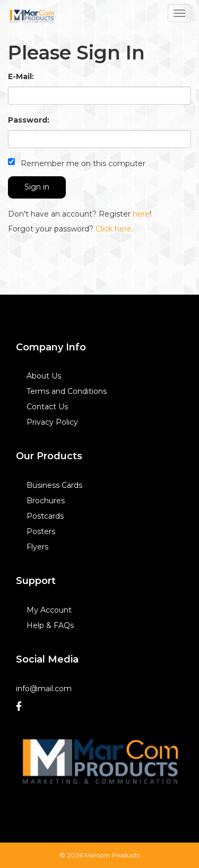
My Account (49, 610)
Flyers (37, 547)
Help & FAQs (50, 625)
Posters (41, 531)
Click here (114, 229)
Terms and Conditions (67, 391)
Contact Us (47, 407)
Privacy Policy (52, 422)
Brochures (46, 501)
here (141, 214)
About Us (44, 376)
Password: (29, 120)
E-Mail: (21, 76)
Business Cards (54, 485)
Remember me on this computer (77, 163)
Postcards (45, 516)
